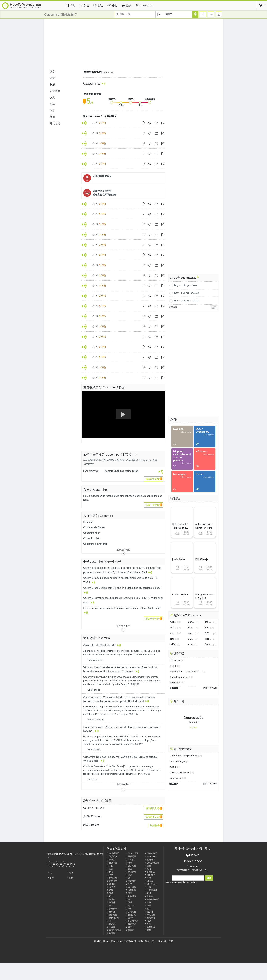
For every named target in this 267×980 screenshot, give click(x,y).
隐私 (147, 941)
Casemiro (89, 522)
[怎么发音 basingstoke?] (198, 278)
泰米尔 (111, 924)
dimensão (175, 683)
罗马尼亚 (131, 912)
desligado (175, 660)
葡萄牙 (111, 912)
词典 (70, 5)
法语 (129, 875)
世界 (110, 872)
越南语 (130, 930)
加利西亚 (150, 875)
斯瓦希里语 (132, 921)
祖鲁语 (111, 933)
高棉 (110, 893)
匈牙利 (111, 884)
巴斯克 (111, 860)
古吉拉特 (112, 881)
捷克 (148, 866)
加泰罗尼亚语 (152, 863)
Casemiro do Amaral (95, 544)
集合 (84, 5)
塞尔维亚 (112, 915)
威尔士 (149, 930)
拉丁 (110, 896)
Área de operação (179, 677)
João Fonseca (208, 622)
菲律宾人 (150, 872)
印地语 (149, 881)
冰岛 (129, 884)
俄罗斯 (149, 912)
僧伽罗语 (131, 915)
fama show (175, 778)
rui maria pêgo (177, 761)
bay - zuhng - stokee (187, 293)
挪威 (148, 905)
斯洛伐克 (150, 915)
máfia (173, 767)
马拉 (148, 902)
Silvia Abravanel (191, 639)
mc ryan (173, 622)
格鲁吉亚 (112, 878)
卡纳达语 (131, 890)
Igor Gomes (208, 639)
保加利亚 (112, 863)
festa (190, 644)
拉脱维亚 (131, 896)
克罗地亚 (131, 866)
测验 (98, 5)
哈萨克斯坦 (151, 890)
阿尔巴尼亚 (132, 853)
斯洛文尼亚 (113, 918)
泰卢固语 (131, 924)
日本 (148, 887)
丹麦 (110, 869)
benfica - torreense (180, 772)
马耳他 (111, 902)
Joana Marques (191, 622)
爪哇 (110, 890)
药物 (70, 878)
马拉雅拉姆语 (152, 899)
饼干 (154, 941)
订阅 (209, 878)
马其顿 (111, 899)
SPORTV (208, 633)
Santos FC (208, 644)
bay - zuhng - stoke (186, 285)
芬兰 (110, 875)
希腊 (148, 878)
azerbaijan (151, 856)
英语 (148, 869)
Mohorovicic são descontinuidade (185, 671)
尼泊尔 (130, 905)
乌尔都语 (150, 927)
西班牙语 (150, 918)
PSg (207, 627)
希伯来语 (131, 881)
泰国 (148, 924)
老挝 (148, 893)
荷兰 (129, 869)
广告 (171, 941)
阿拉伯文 (112, 856)
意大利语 (131, 887)
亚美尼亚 (131, 856)
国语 (129, 902)
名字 (51, 878)
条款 (141, 941)
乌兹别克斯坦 (114, 930)
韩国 (129, 893)
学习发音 (193, 728)
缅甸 (129, 863)
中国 (110, 866)
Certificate (144, 5)
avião (173, 644)
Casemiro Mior (92, 533)
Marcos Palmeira (191, 633)
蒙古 (110, 905)
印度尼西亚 (151, 884)
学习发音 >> (192, 866)
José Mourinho (173, 627)
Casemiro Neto (92, 538)
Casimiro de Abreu (94, 527)
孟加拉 (130, 860)
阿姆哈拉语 (151, 853)
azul (172, 639)
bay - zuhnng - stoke (187, 301)
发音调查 (173, 307)
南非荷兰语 (113, 853)
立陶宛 (149, 896)
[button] (154, 479)
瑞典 (148, 921)
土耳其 (111, 927)
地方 (70, 872)
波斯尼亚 (150, 860)
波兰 (148, 909)
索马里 (130, 918)
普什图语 (112, 909)
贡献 (126, 5)
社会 (112, 5)
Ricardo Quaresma (191, 627)
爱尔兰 (111, 887)
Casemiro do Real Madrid (100, 645)
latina (173, 666)
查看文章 (135, 684)
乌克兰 (130, 927)
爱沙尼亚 (131, 872)
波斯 (129, 909)
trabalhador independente (183, 756)
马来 (129, 899)
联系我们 (163, 941)
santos (173, 633)
